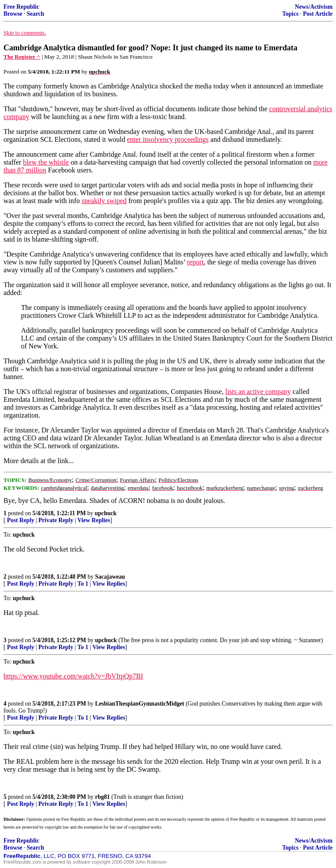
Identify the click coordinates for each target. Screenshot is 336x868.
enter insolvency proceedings (168, 139)
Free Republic (21, 7)
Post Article (318, 14)
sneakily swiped (104, 201)
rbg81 (102, 797)
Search (35, 14)
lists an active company (258, 392)
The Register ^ (22, 57)
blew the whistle (46, 162)
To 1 (83, 584)
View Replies (94, 520)
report (195, 262)
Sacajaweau (110, 577)
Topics (290, 14)
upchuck (105, 513)
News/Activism (314, 7)
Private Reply (56, 520)
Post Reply (21, 520)
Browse (13, 14)
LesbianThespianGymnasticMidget (140, 704)
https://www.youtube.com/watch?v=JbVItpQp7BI (73, 676)
